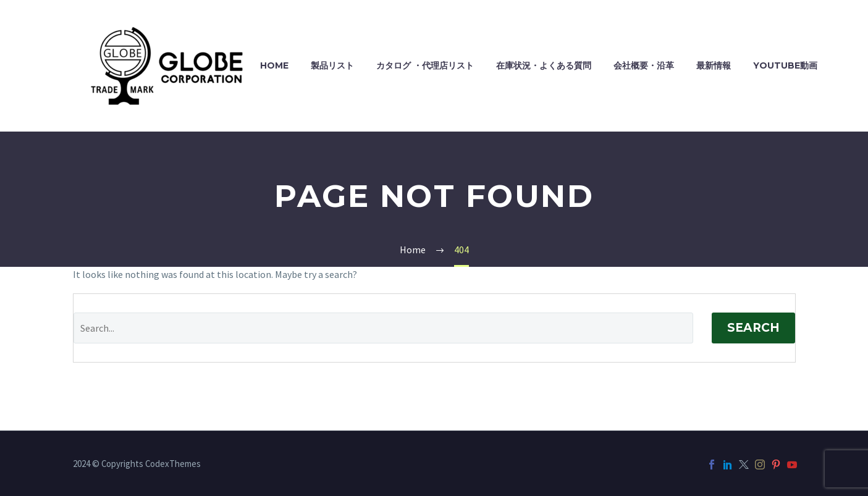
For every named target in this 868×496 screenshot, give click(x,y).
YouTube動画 (785, 65)
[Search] (383, 328)
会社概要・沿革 (644, 65)
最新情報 (714, 65)
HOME (274, 65)
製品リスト (332, 65)
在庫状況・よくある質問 (544, 65)
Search (753, 328)
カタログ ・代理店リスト (425, 65)
